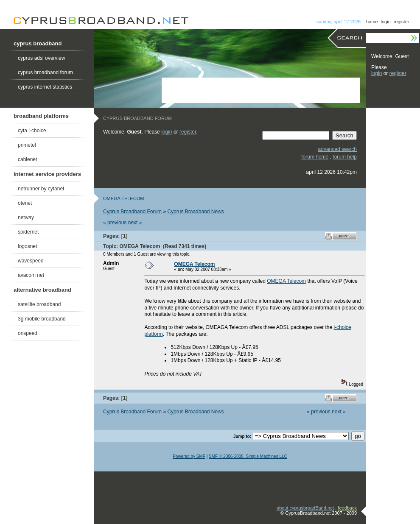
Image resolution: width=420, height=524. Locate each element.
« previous (115, 223)
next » (135, 223)
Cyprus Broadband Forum (132, 212)
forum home (315, 157)
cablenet (27, 159)
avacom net (31, 275)
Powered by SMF (189, 456)
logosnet (27, 246)
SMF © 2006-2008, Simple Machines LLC (248, 456)
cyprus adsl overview (41, 58)
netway (26, 217)
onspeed (28, 333)
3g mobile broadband (42, 319)
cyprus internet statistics (45, 87)
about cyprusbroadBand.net (305, 508)
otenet (25, 203)
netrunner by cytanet (41, 189)
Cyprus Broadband (101, 21)
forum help (345, 157)
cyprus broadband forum (45, 72)
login (386, 22)
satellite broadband (39, 304)
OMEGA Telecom (194, 264)
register (402, 22)
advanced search (337, 149)
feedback (347, 508)
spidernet (28, 232)
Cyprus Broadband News (195, 212)
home (372, 22)
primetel (27, 145)
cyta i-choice (32, 131)
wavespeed (31, 261)
